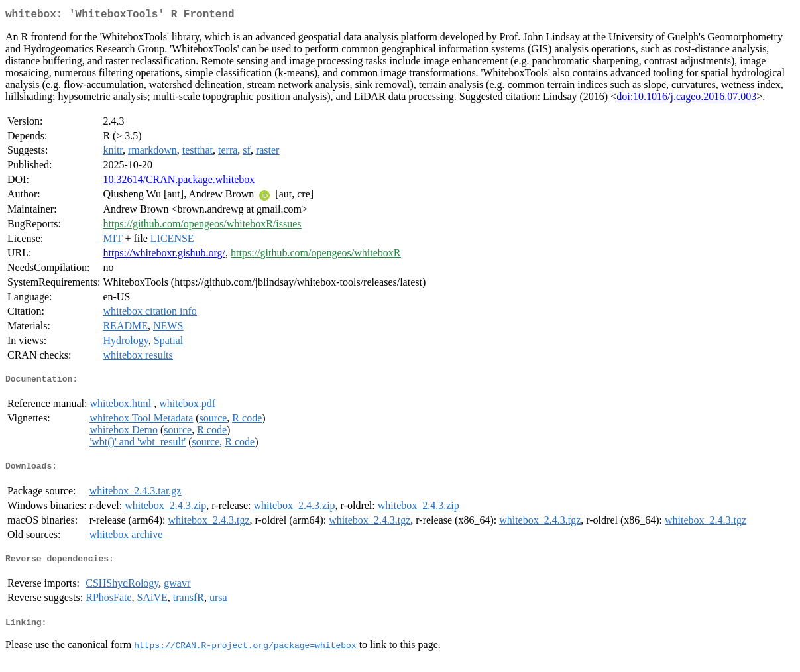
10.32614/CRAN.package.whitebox (179, 182)
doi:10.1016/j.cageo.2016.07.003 (686, 99)
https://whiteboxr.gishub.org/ (164, 255)
